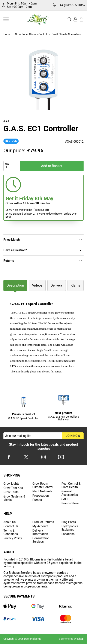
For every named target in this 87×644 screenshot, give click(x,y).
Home (7, 34)
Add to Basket (52, 166)
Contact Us (11, 526)
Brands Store (70, 503)
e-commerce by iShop (71, 639)
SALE (65, 499)
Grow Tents (11, 492)
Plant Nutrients (42, 491)
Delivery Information (40, 532)
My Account (40, 526)
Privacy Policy (13, 538)
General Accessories (70, 493)
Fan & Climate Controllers (65, 34)
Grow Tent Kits (13, 488)
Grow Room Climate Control (29, 34)
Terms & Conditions (11, 532)
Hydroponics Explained (70, 528)
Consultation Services (41, 540)
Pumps (37, 500)
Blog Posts (69, 522)
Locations (68, 534)
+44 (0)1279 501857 (72, 5)
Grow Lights (11, 484)
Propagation (40, 496)
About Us (10, 522)
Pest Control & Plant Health (71, 485)
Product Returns (43, 522)
